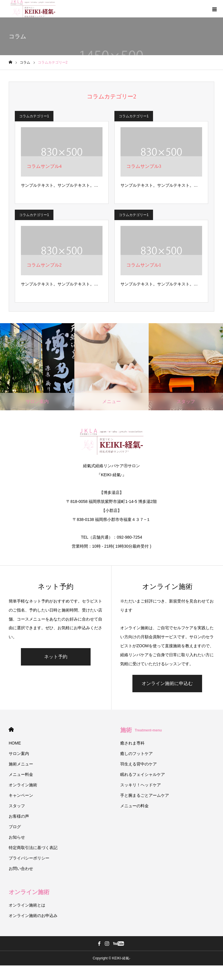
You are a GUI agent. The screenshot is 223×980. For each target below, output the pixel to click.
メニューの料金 (134, 806)
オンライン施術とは (27, 905)
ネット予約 (56, 657)
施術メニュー (21, 764)
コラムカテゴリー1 (34, 116)
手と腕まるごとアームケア (145, 795)
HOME (11, 730)
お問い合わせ (21, 868)
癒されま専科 (132, 743)
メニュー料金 (21, 774)
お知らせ (17, 837)
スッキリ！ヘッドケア (141, 785)
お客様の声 (19, 816)
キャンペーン (21, 795)
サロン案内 (19, 754)
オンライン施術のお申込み (33, 916)
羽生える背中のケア (139, 764)
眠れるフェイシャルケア (143, 774)
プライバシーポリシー (29, 858)
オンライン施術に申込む (167, 683)
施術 (141, 730)
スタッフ (17, 806)
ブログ (15, 827)
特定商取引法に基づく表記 (33, 848)
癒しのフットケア (136, 754)
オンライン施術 (23, 785)
